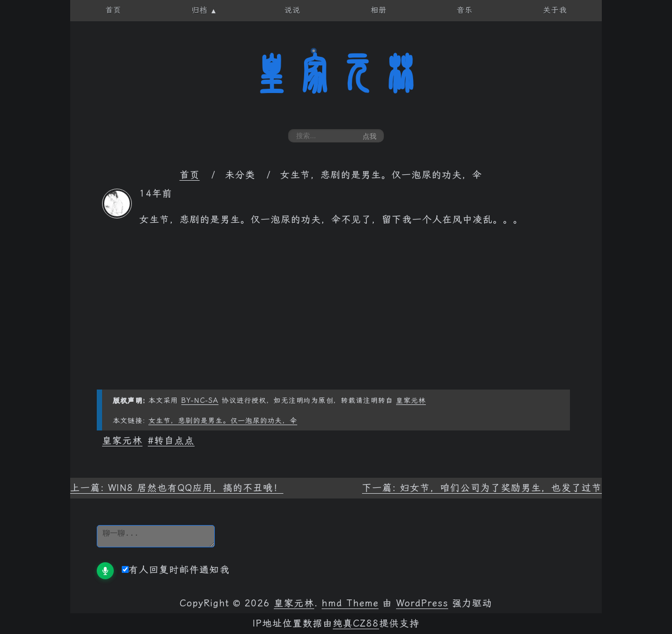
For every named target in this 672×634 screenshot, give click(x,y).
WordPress (422, 603)
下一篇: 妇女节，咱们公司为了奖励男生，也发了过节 (482, 488)
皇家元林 (336, 74)
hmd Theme (350, 603)
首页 (190, 175)
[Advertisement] (336, 315)
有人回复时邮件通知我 (176, 570)
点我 (369, 136)
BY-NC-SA (200, 400)
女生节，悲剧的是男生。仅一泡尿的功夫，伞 (223, 421)
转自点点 (174, 441)
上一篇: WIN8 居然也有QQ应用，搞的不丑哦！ (177, 488)
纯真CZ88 (356, 623)
